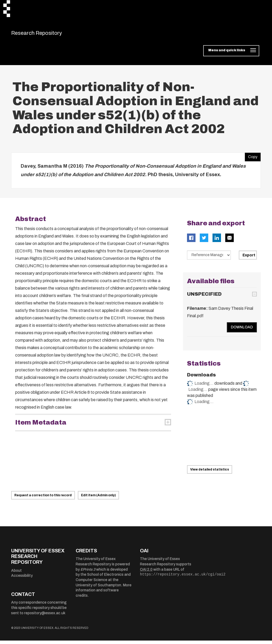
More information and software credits (104, 594)
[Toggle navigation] (231, 54)
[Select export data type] (209, 259)
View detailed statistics (210, 473)
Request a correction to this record (43, 498)
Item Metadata (41, 426)
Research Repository (48, 35)
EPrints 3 (88, 573)
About (16, 574)
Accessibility (22, 579)
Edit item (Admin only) (98, 498)
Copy (251, 159)
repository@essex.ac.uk (45, 616)
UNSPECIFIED (204, 297)
